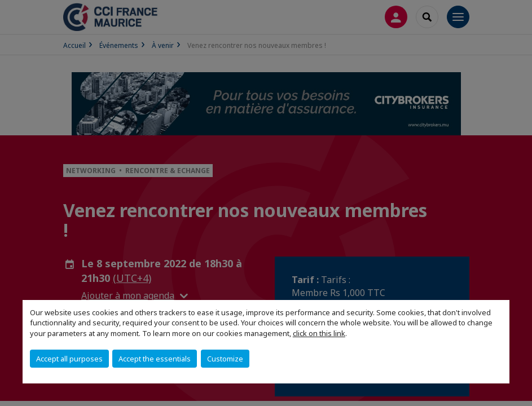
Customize (225, 359)
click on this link (319, 333)
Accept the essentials (155, 359)
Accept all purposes (69, 359)
